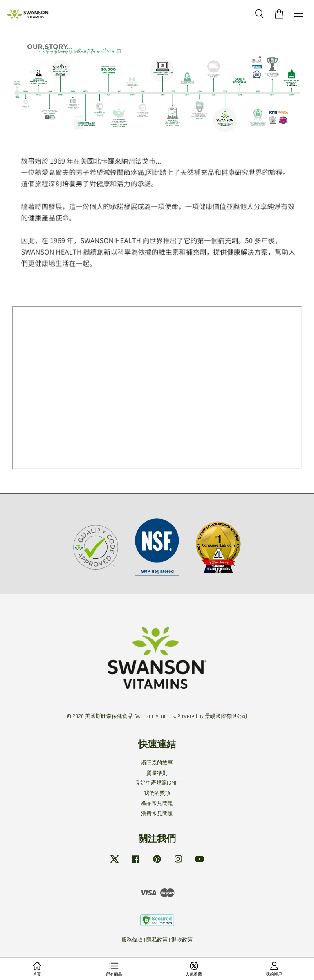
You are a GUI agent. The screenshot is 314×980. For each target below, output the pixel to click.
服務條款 (132, 940)
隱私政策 (157, 940)
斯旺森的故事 (157, 763)
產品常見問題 (157, 803)
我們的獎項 (157, 793)
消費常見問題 (157, 814)
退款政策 (182, 940)
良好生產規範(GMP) (157, 783)
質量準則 (157, 773)
